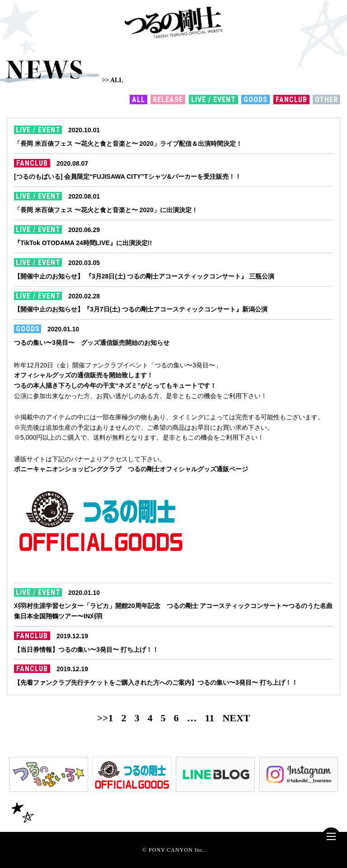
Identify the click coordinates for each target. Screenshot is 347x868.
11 (210, 718)
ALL (138, 100)
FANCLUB (291, 100)
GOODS (256, 100)
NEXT (236, 718)
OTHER (326, 100)
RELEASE (168, 100)
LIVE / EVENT (213, 100)
